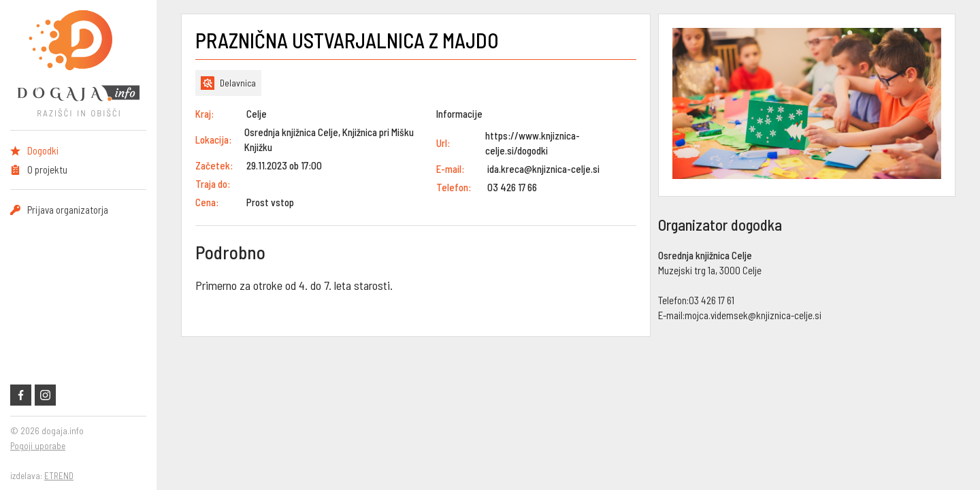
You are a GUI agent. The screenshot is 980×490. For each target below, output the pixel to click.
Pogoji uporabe (38, 446)
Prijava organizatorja (68, 210)
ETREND (59, 476)
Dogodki (43, 150)
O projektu (47, 169)
